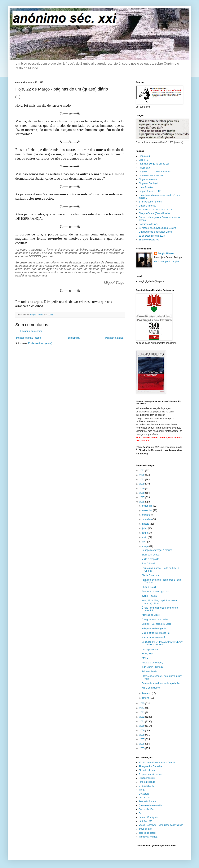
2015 (142, 703)
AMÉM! (145, 658)
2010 (142, 726)
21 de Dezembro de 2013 (152, 236)
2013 (142, 713)
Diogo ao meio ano (148, 179)
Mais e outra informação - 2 (156, 633)
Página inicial (73, 338)
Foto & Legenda (147, 782)
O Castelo (144, 794)
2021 (142, 480)
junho (145, 533)
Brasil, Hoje (147, 654)
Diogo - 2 (143, 160)
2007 (142, 739)
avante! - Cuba (149, 596)
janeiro (146, 698)
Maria (142, 790)
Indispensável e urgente (154, 629)
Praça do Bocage (148, 801)
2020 (142, 484)
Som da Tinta (146, 821)
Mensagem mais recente (29, 338)
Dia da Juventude (150, 575)
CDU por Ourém (147, 778)
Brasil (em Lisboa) (151, 555)
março (146, 546)
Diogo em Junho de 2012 (152, 176)
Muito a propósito (150, 559)
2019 (142, 489)
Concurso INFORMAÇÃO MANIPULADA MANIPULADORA (162, 643)
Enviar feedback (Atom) (40, 343)
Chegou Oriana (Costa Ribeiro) (155, 213)
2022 (142, 475)
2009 (142, 731)
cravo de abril (146, 829)
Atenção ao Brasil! (151, 615)
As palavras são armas (150, 774)
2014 (142, 708)
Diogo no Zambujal (148, 183)
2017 (142, 497)
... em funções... (147, 187)
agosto (146, 524)
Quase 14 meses (147, 206)
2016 (142, 502)
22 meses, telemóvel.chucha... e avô (157, 228)
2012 (142, 717)
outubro (146, 515)
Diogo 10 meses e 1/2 (150, 191)
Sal (140, 813)
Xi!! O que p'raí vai (151, 688)
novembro (148, 510)
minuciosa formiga (148, 837)
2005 (142, 748)
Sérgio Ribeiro (166, 253)
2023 (142, 471)
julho (145, 528)
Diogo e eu (144, 156)
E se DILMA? (148, 564)
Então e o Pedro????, (150, 240)
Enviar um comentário (31, 331)
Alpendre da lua (147, 770)
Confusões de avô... (149, 224)
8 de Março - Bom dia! (153, 667)
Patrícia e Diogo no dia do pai (154, 164)
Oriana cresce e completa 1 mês (155, 232)
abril (145, 542)
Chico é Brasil (149, 587)
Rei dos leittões (147, 809)
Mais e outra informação (154, 637)
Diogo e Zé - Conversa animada (155, 172)
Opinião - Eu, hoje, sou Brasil (156, 624)
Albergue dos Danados (150, 766)
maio (145, 537)
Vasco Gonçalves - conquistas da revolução (161, 825)
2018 (142, 493)
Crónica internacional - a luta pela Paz (161, 683)
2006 (142, 744)
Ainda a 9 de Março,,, (153, 663)
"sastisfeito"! (145, 168)
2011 (142, 722)
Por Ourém (144, 798)
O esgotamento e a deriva (155, 620)
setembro (147, 519)
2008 (142, 735)
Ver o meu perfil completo (167, 262)
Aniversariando (149, 671)
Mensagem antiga (114, 338)
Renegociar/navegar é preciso (157, 550)
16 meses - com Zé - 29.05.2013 (155, 210)
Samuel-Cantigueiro (149, 817)
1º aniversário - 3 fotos (150, 202)
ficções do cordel (147, 833)
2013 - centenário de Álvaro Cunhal (157, 763)
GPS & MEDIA (146, 786)
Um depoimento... (151, 649)
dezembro (148, 506)
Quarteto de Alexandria (150, 805)
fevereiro (147, 693)
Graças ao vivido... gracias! (155, 592)
